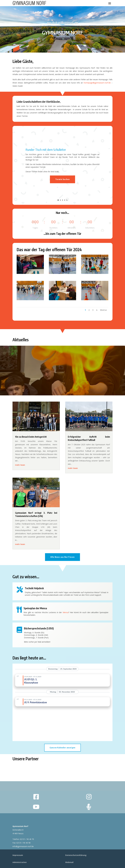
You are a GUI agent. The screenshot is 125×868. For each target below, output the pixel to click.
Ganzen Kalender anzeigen (63, 748)
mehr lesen (20, 465)
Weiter (104, 310)
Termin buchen (63, 179)
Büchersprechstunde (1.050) (39, 628)
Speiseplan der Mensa (35, 608)
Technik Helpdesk (34, 588)
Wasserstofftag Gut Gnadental (63, 363)
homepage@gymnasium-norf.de (97, 83)
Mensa (66, 612)
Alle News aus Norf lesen (63, 557)
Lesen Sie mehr (63, 386)
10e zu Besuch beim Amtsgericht (31, 437)
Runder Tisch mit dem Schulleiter (46, 150)
